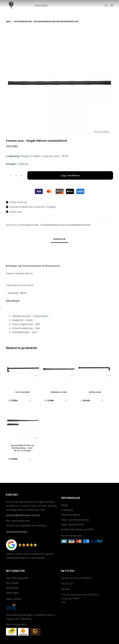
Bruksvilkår (12, 588)
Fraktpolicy (67, 510)
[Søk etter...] (30, 5)
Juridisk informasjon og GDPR (77, 529)
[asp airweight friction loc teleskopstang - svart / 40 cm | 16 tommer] (23, 423)
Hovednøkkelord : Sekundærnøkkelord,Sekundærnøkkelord (54, 225)
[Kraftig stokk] (95, 369)
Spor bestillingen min (18, 521)
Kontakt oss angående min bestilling (26, 525)
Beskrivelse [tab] (59, 239)
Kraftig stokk (95, 392)
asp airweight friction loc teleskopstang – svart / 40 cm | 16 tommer (23, 448)
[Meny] (112, 5)
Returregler (13, 593)
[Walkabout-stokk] (59, 369)
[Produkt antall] (16, 175)
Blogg (64, 505)
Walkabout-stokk (59, 392)
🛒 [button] (30, 400)
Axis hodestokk (23, 392)
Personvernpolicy (71, 515)
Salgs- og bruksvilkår (73, 524)
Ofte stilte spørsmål (17, 578)
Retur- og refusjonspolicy (75, 520)
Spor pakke (12, 583)
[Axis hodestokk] (23, 369)
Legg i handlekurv (70, 175)
